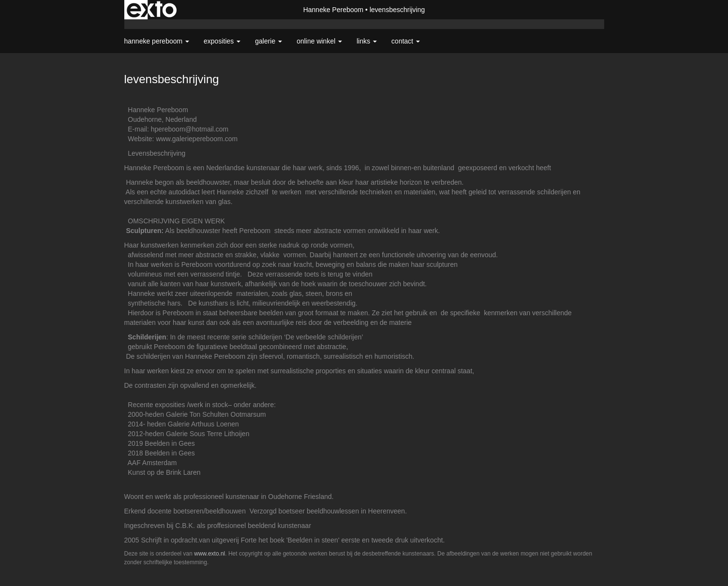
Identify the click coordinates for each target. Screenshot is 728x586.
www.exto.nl (209, 554)
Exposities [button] (222, 41)
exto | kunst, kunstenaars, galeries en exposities (152, 10)
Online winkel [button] (319, 41)
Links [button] (367, 41)
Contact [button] (406, 41)
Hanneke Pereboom (334, 10)
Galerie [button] (268, 41)
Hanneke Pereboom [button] (157, 41)
